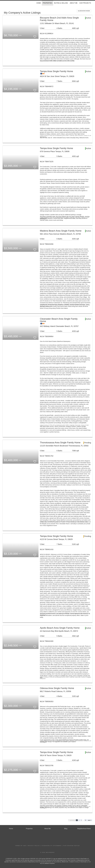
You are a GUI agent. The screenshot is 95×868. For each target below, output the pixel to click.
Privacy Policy (34, 846)
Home (39, 3)
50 (86, 820)
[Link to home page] (3, 3)
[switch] (35, 36)
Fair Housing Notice (71, 846)
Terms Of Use (21, 846)
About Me (74, 3)
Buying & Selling (61, 3)
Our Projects (85, 3)
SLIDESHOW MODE (84, 11)
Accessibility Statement (52, 846)
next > (90, 820)
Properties (48, 3)
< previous (72, 820)
